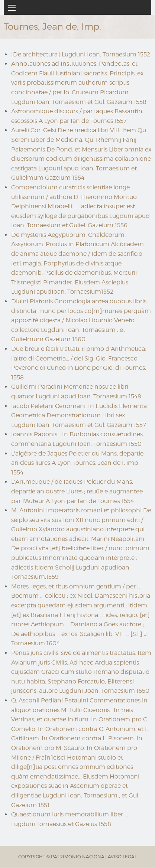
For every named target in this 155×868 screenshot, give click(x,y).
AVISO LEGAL (122, 857)
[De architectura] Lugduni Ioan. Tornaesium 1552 (81, 54)
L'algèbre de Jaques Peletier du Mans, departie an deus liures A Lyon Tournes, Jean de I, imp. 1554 (77, 463)
